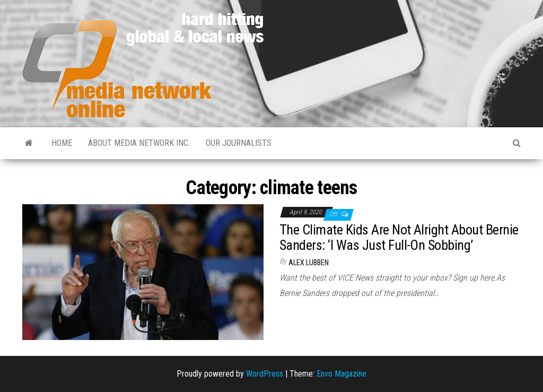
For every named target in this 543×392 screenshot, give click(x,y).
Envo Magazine (341, 374)
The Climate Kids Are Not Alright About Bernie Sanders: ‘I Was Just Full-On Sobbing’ (399, 237)
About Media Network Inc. (139, 143)
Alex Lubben (309, 263)
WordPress (265, 374)
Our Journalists (239, 143)
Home (62, 143)
